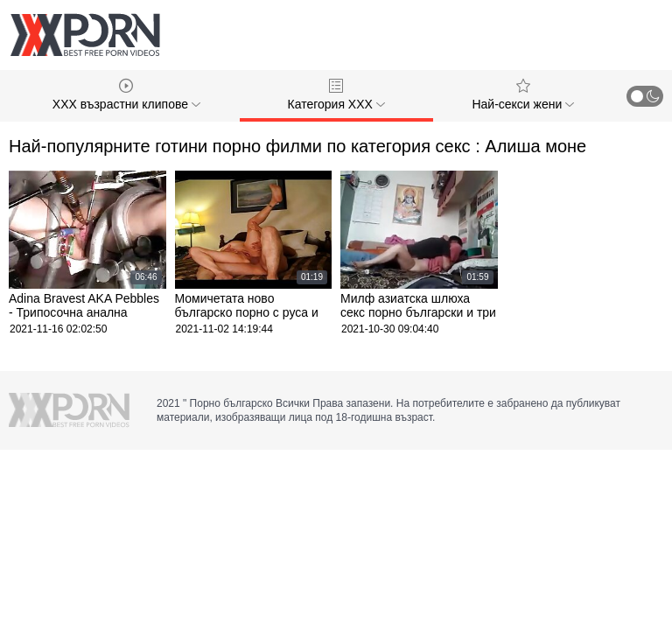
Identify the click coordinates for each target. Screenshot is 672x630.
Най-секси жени (523, 95)
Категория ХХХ (336, 95)
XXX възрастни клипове (126, 95)
